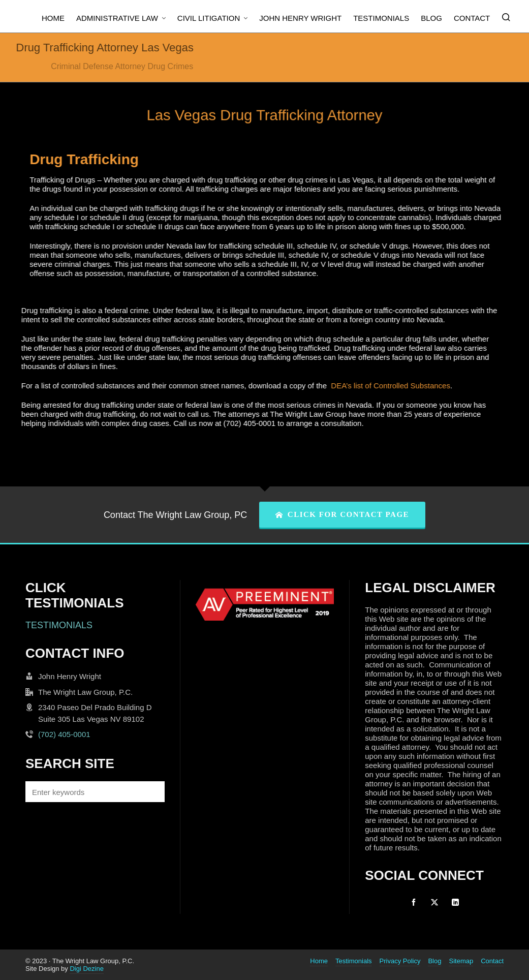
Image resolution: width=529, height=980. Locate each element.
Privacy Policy (400, 961)
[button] (152, 792)
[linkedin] (455, 902)
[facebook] (414, 902)
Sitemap (461, 961)
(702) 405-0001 (64, 734)
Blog (434, 961)
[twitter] (434, 902)
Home (319, 961)
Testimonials (354, 961)
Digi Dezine (86, 969)
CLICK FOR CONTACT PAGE (342, 514)
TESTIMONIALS (59, 625)
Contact (492, 961)
